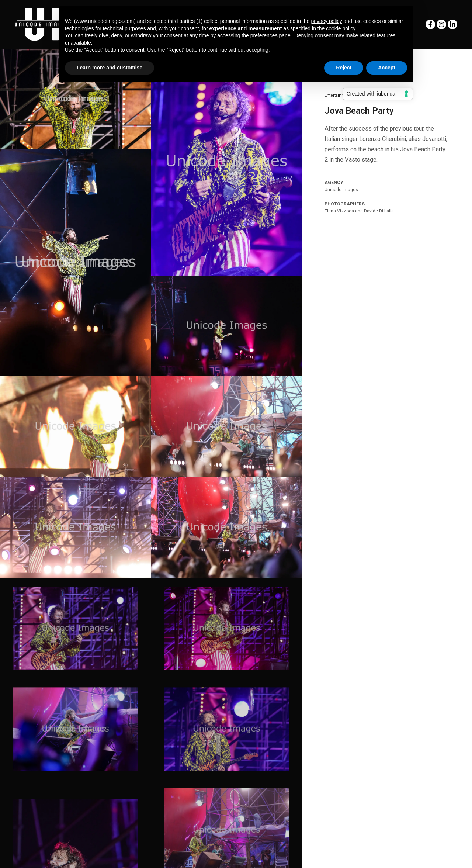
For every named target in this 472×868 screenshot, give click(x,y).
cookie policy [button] (341, 28)
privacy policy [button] (326, 21)
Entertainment (338, 95)
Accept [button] (387, 68)
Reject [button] (344, 68)
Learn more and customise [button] (110, 68)
